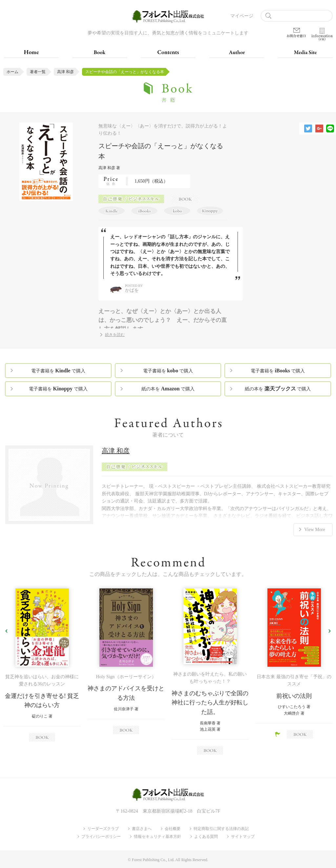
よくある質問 (206, 837)
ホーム (12, 72)
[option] (42, 665)
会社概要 (173, 829)
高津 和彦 (65, 72)
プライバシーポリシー (101, 837)
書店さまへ (142, 829)
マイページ (242, 16)
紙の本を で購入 (168, 389)
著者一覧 (38, 72)
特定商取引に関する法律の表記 (221, 829)
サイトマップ (243, 837)
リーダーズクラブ (103, 829)
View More (315, 529)
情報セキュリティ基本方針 (157, 837)
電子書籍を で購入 (58, 371)
